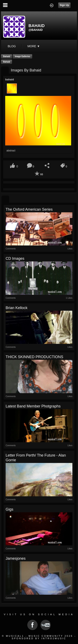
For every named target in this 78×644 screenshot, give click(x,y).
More (34, 46)
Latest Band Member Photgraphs (33, 406)
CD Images (15, 259)
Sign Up (64, 5)
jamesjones (16, 558)
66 (41, 174)
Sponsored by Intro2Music (39, 638)
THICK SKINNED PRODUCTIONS (34, 357)
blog (12, 46)
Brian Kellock (17, 308)
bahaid (7, 56)
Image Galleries (22, 56)
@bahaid (36, 30)
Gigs (9, 509)
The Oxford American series (29, 209)
